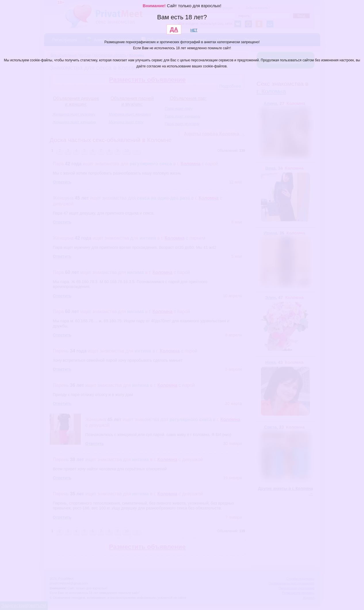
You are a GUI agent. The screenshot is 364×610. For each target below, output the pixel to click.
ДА (174, 29)
